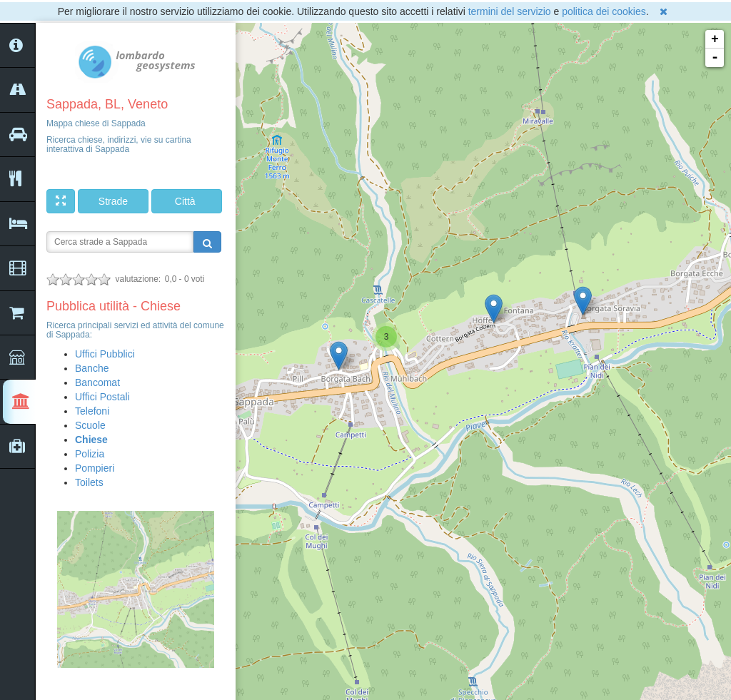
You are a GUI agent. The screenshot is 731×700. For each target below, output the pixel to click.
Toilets (89, 482)
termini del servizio (510, 11)
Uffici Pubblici (105, 354)
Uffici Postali (102, 397)
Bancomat (97, 382)
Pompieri (95, 468)
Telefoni (92, 411)
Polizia (90, 454)
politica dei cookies (604, 11)
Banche (92, 368)
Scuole (90, 425)
